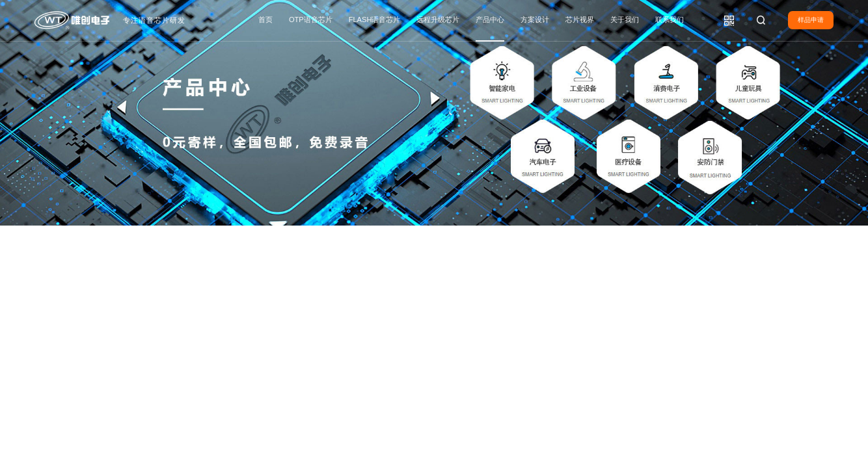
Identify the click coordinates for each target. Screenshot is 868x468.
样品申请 (811, 20)
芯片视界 (580, 19)
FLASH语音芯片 (375, 19)
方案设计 (535, 19)
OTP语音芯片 (311, 19)
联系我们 (670, 19)
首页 (265, 19)
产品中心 (490, 19)
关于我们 (625, 19)
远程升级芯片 (438, 19)
